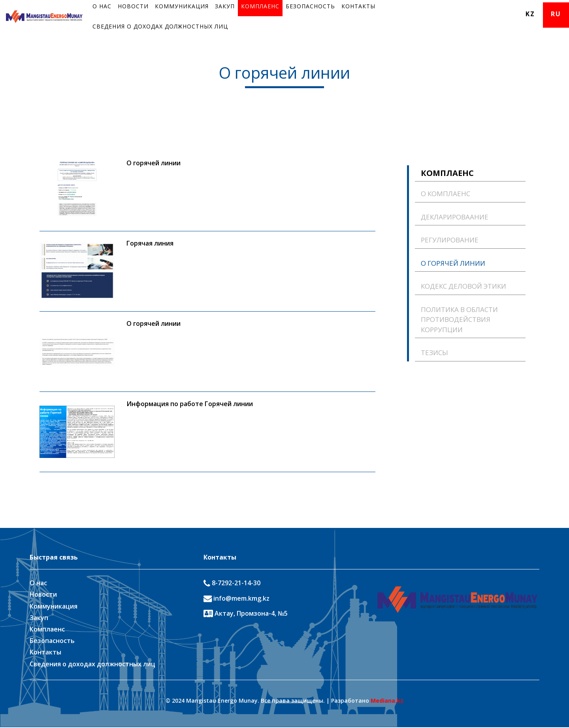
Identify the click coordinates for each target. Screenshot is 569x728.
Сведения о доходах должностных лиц (160, 26)
